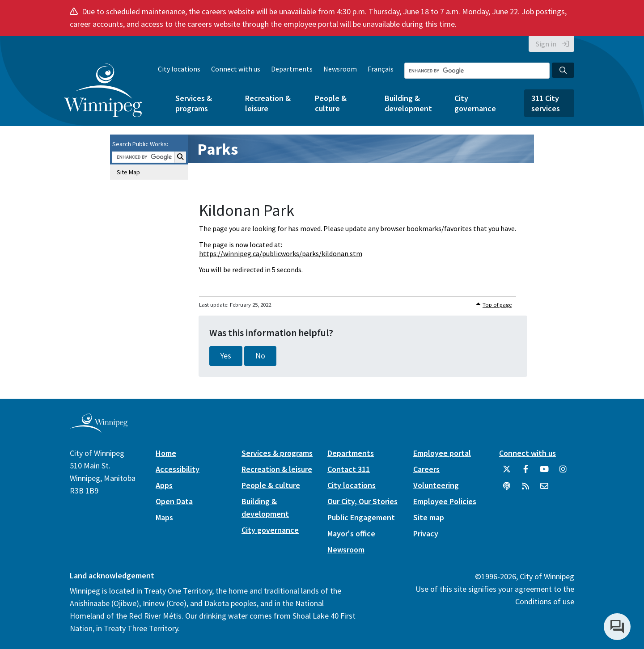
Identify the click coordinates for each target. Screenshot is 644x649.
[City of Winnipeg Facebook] (525, 472)
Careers (426, 469)
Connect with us (236, 69)
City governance (475, 103)
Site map (429, 517)
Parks (218, 149)
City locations (179, 69)
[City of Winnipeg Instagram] (563, 472)
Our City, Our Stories (362, 501)
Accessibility (178, 469)
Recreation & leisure (268, 103)
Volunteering (436, 485)
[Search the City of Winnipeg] (477, 71)
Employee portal (442, 453)
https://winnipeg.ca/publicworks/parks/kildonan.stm (281, 253)
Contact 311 (349, 469)
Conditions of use (545, 601)
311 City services (546, 103)
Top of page (497, 305)
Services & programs (194, 103)
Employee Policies (445, 501)
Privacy (426, 533)
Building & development (408, 103)
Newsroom (340, 69)
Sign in (546, 44)
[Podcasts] (507, 489)
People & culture (331, 103)
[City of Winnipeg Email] (544, 489)
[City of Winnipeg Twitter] (507, 472)
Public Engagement (361, 517)
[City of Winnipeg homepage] (99, 429)
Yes (226, 356)
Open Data (174, 501)
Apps (164, 485)
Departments (292, 69)
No (260, 356)
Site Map (128, 172)
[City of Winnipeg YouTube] (544, 472)
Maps (164, 517)
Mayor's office (351, 533)
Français (381, 69)
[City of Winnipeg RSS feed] (525, 489)
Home (166, 453)
